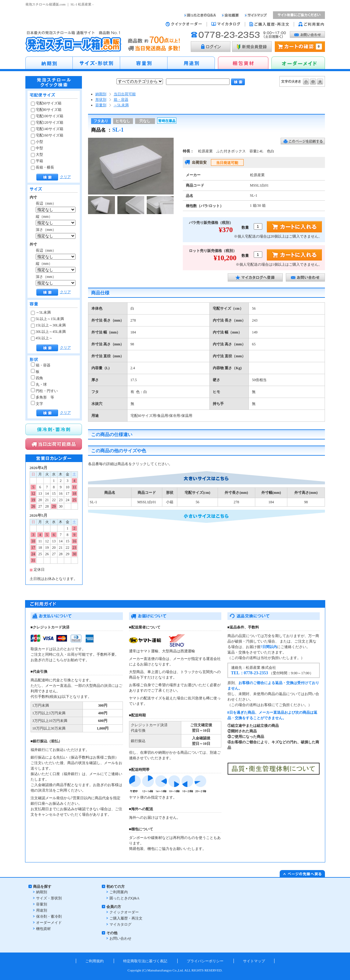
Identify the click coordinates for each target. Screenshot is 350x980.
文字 (37, 404)
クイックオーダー (124, 912)
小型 (37, 142)
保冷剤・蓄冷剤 (49, 916)
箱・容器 (41, 365)
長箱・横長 (42, 167)
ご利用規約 (94, 961)
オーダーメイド (49, 923)
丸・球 (39, 384)
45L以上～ (42, 338)
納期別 (101, 94)
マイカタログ (120, 924)
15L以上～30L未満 (48, 325)
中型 (37, 148)
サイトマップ (254, 961)
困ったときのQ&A (125, 898)
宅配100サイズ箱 (47, 116)
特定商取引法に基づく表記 (145, 961)
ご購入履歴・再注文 (126, 918)
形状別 (101, 100)
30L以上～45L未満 (48, 332)
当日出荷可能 (125, 94)
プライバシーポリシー (205, 961)
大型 (37, 155)
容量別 (101, 105)
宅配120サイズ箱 (47, 122)
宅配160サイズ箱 (47, 135)
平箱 (37, 161)
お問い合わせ (120, 938)
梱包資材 (43, 929)
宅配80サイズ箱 (46, 110)
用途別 (42, 910)
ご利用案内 (119, 892)
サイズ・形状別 (49, 898)
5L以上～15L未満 (48, 319)
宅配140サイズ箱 (47, 129)
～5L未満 (41, 312)
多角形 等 (42, 397)
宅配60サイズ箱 (46, 103)
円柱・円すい (44, 391)
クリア (65, 177)
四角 (37, 378)
